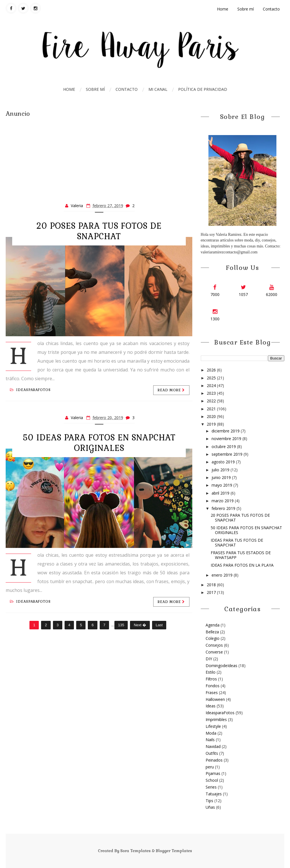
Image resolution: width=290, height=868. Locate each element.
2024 (212, 385)
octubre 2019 (224, 446)
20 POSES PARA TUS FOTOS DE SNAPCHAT (99, 231)
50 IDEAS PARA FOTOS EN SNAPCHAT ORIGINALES (99, 443)
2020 (212, 416)
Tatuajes (214, 794)
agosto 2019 (224, 462)
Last (159, 625)
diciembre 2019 (226, 431)
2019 (212, 424)
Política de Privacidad (203, 89)
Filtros (211, 679)
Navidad (213, 746)
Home (223, 9)
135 (121, 625)
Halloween (215, 699)
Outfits (212, 753)
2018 (212, 585)
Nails (210, 740)
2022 (212, 401)
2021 (212, 409)
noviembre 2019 (227, 439)
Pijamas (213, 773)
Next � (140, 625)
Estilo (211, 672)
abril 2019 (221, 493)
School (212, 780)
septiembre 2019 (228, 454)
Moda (211, 733)
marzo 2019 (223, 501)
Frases (212, 692)
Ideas (211, 706)
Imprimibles (216, 719)
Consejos (214, 645)
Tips (209, 801)
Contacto (271, 9)
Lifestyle (213, 726)
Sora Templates (136, 851)
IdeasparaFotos (30, 390)
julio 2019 (221, 470)
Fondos (213, 686)
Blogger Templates (174, 851)
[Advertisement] (99, 157)
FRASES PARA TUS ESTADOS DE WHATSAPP (241, 555)
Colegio (213, 638)
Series (211, 787)
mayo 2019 (222, 485)
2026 (212, 370)
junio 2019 (222, 477)
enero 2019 (223, 575)
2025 (212, 378)
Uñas (210, 807)
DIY (209, 659)
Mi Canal (158, 89)
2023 (212, 393)
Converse (214, 652)
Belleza (212, 632)
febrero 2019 (224, 508)
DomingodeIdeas (221, 666)
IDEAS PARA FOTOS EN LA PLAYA (242, 565)
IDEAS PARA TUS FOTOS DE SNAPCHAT (237, 543)
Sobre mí (246, 9)
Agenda (213, 625)
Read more (171, 390)
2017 (212, 592)
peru (210, 767)
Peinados (214, 760)
